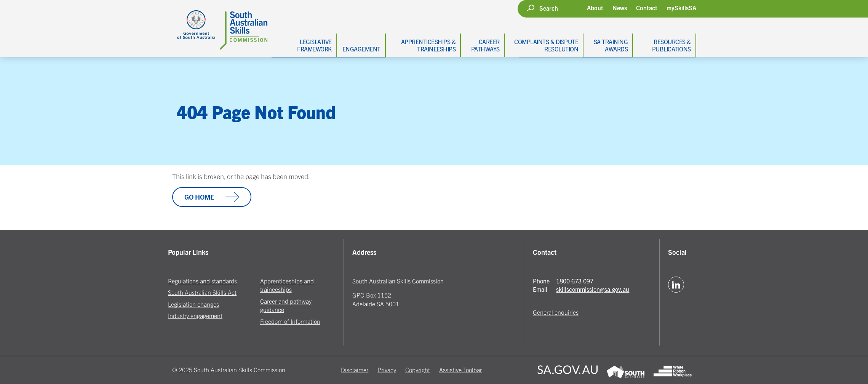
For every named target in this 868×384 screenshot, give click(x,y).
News (620, 8)
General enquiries (556, 312)
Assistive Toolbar (460, 370)
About (595, 8)
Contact (647, 8)
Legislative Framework (314, 45)
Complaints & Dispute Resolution (546, 45)
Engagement (361, 49)
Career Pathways (485, 45)
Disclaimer (355, 370)
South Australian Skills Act (202, 292)
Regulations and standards (202, 281)
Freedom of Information (290, 321)
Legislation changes (193, 304)
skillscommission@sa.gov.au (593, 289)
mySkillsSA (681, 8)
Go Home (212, 197)
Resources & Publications (671, 45)
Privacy (387, 370)
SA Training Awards (611, 45)
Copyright (418, 370)
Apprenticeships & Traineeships (428, 45)
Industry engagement (195, 315)
